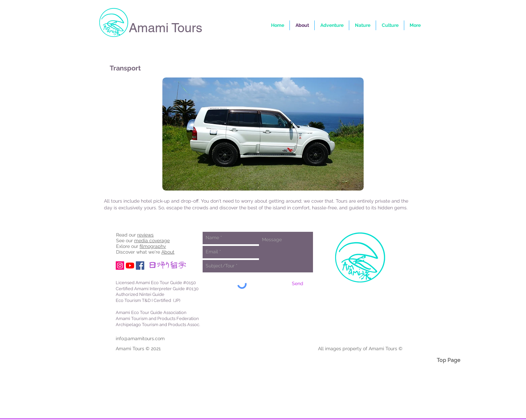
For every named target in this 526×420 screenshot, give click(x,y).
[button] (415, 25)
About (168, 252)
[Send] (298, 284)
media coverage (152, 241)
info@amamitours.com (140, 338)
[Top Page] (449, 360)
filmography (153, 246)
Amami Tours (166, 28)
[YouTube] (130, 266)
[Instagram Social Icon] (120, 266)
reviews (145, 235)
